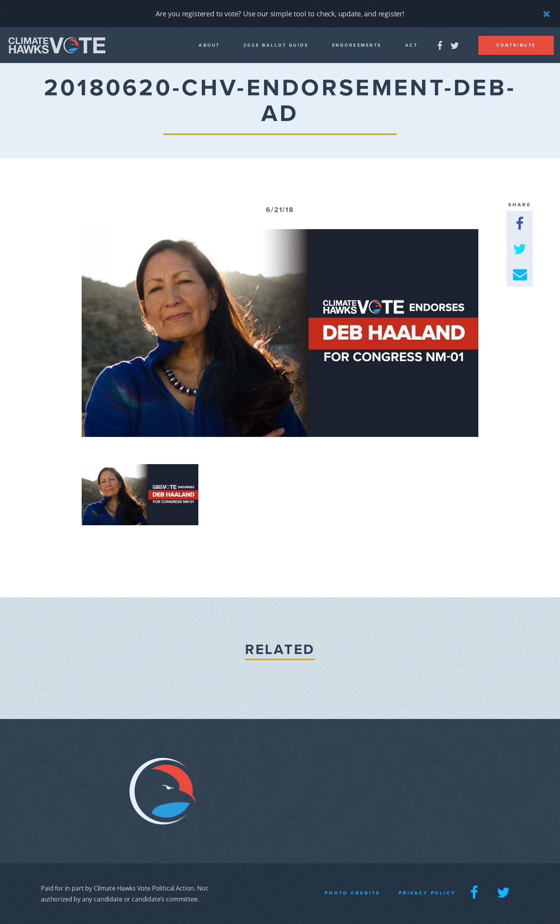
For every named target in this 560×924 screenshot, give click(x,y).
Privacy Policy (427, 893)
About (209, 45)
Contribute (516, 45)
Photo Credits (353, 893)
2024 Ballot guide (276, 45)
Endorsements (357, 45)
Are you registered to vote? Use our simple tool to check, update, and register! (280, 14)
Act (412, 45)
